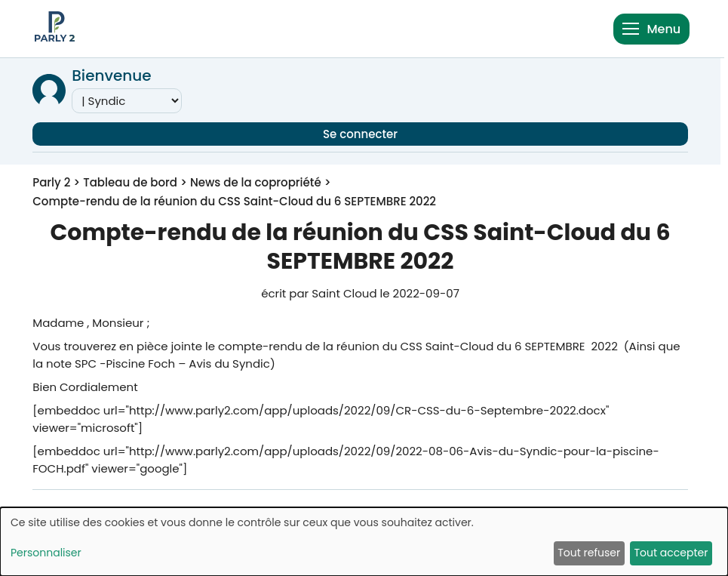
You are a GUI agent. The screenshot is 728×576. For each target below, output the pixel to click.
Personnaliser (46, 553)
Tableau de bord (130, 182)
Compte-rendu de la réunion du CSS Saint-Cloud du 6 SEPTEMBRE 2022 (234, 201)
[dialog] (364, 542)
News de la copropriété (256, 182)
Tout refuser (589, 553)
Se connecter (360, 134)
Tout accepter (671, 553)
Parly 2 (51, 182)
